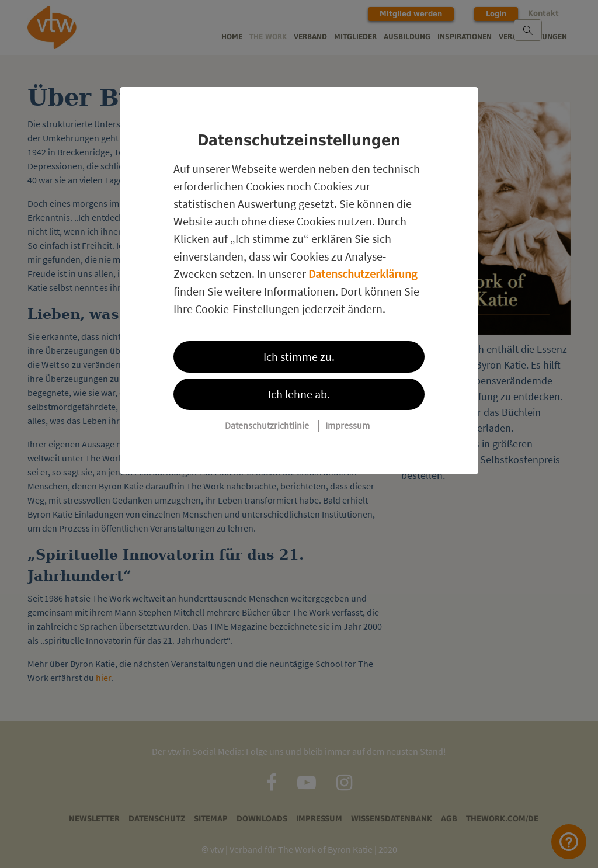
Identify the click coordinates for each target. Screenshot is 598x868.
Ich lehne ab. (299, 394)
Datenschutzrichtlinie (267, 425)
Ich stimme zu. (299, 357)
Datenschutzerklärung (363, 274)
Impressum (347, 425)
